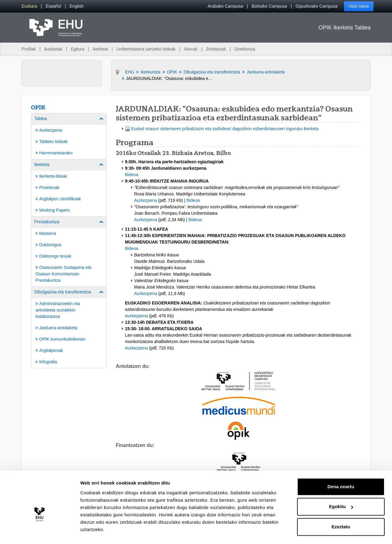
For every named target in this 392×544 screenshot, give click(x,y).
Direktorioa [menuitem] (245, 49)
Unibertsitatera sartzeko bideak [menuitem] (146, 49)
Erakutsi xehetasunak (104, 532)
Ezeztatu (341, 512)
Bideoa (132, 175)
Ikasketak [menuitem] (53, 49)
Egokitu (341, 492)
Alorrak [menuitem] (191, 49)
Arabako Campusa (225, 6)
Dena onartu (341, 472)
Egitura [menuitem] (77, 49)
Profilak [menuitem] (29, 49)
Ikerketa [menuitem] (100, 49)
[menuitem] (29, 6)
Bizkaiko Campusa (269, 6)
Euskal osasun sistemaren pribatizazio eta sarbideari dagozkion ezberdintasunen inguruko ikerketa (225, 129)
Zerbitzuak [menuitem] (216, 49)
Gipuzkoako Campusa (317, 6)
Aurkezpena (146, 200)
